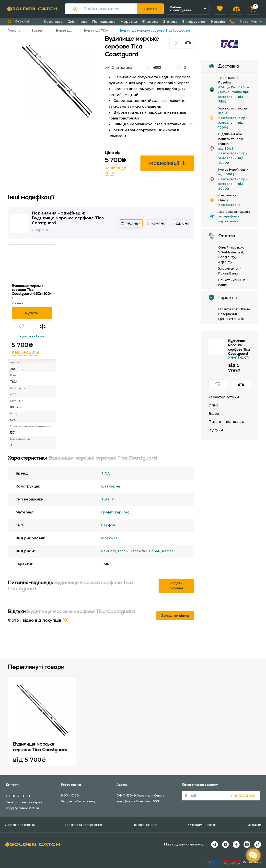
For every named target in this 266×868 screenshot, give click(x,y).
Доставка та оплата (20, 825)
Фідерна (150, 22)
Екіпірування (194, 22)
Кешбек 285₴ (26, 352)
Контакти (254, 825)
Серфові (109, 525)
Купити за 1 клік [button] (32, 336)
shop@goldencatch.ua (23, 808)
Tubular (108, 499)
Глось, (124, 551)
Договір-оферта (145, 825)
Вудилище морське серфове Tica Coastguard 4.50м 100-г (32, 292)
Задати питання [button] (176, 586)
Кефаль (169, 551)
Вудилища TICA (96, 30)
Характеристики (224, 397)
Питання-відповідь (226, 422)
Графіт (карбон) (115, 512)
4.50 (13, 394)
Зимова (170, 22)
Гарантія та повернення (84, 825)
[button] (220, 9)
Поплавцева (104, 22)
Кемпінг (219, 22)
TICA (105, 473)
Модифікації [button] (167, 163)
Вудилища (64, 30)
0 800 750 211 (18, 796)
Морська (129, 22)
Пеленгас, (139, 551)
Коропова (53, 22)
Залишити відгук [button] (175, 616)
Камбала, (110, 551)
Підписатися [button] (243, 796)
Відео (214, 414)
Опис (213, 405)
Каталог (38, 30)
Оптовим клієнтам (202, 825)
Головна (14, 30)
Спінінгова (77, 22)
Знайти (150, 9)
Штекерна (110, 486)
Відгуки (216, 430)
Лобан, (155, 551)
